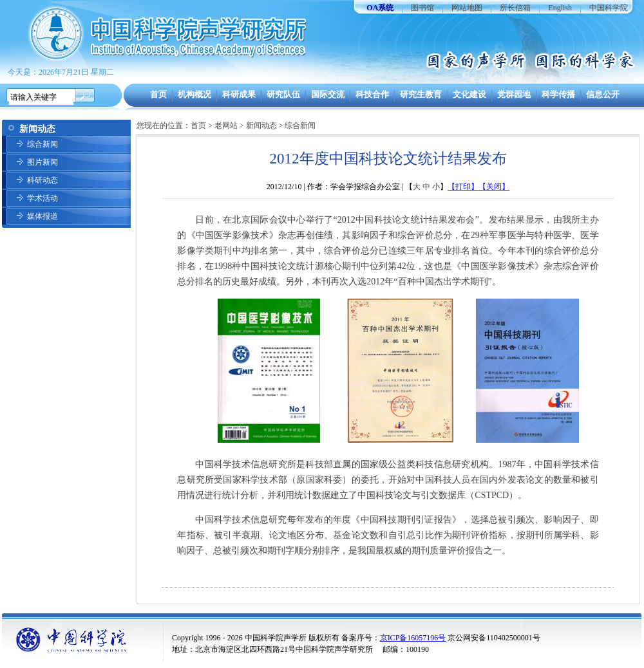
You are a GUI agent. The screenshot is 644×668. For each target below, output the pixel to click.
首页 (158, 94)
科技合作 (372, 94)
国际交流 (328, 94)
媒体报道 (43, 216)
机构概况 (194, 94)
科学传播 (558, 94)
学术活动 (43, 198)
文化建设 (469, 94)
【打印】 (463, 187)
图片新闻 (43, 162)
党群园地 (514, 94)
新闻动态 (261, 125)
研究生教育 (421, 94)
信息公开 (603, 94)
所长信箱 (515, 8)
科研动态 (43, 180)
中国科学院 (609, 8)
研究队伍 (283, 94)
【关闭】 (494, 187)
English (560, 8)
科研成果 (239, 94)
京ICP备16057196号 (413, 638)
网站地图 (467, 8)
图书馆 (422, 8)
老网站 (226, 125)
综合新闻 (43, 144)
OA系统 (380, 8)
